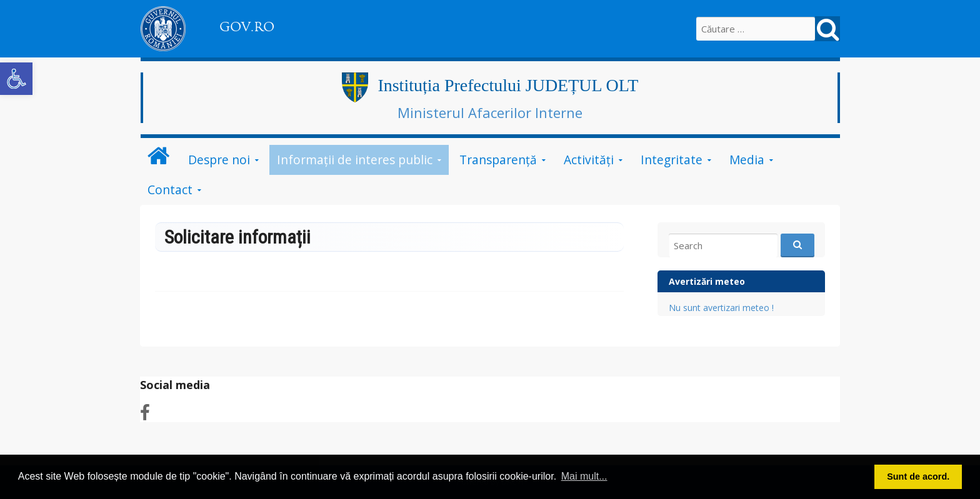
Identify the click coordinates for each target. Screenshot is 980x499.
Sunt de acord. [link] (918, 477)
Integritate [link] (672, 160)
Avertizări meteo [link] (707, 281)
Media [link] (747, 160)
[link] (16, 79)
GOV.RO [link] (247, 27)
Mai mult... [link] (584, 476)
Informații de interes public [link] (355, 160)
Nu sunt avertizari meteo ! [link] (721, 308)
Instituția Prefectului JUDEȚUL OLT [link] (508, 85)
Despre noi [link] (219, 160)
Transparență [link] (498, 160)
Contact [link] (170, 190)
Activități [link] (589, 160)
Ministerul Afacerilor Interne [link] (490, 112)
